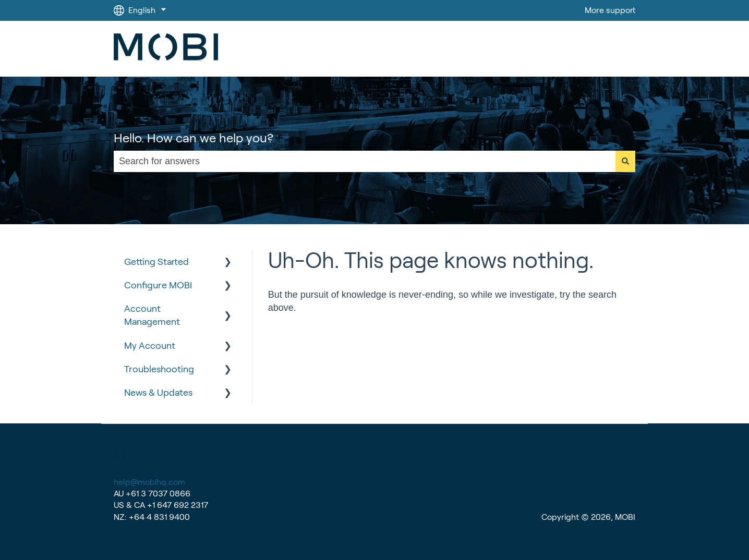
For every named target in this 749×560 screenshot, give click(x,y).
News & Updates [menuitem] (158, 393)
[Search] (625, 161)
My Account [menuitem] (150, 346)
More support (610, 10)
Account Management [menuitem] (152, 315)
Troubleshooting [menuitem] (159, 369)
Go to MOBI (603, 49)
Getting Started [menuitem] (156, 262)
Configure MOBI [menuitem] (158, 285)
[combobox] (365, 161)
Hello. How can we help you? (194, 138)
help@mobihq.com (149, 482)
